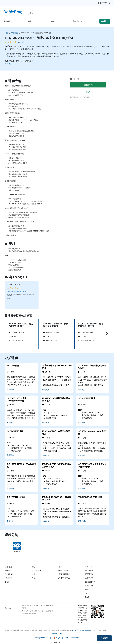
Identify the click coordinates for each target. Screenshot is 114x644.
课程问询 (88, 85)
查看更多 (8, 64)
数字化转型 (63, 570)
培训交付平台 (64, 578)
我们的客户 (90, 582)
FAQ (87, 593)
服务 (52, 21)
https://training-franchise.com (84, 630)
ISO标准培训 (15, 33)
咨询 (30, 21)
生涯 (87, 589)
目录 (34, 578)
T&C (87, 597)
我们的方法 (37, 570)
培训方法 (9, 578)
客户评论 (89, 586)
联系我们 (104, 638)
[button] (106, 334)
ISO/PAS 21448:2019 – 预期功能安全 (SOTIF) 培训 (36, 33)
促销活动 (9, 574)
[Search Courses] (69, 13)
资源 (7, 582)
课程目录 (7, 21)
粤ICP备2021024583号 (43, 638)
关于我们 (77, 21)
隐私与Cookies (57, 633)
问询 (88, 92)
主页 (7, 33)
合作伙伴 (89, 578)
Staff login (57, 643)
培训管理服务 (64, 574)
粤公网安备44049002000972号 (68, 638)
